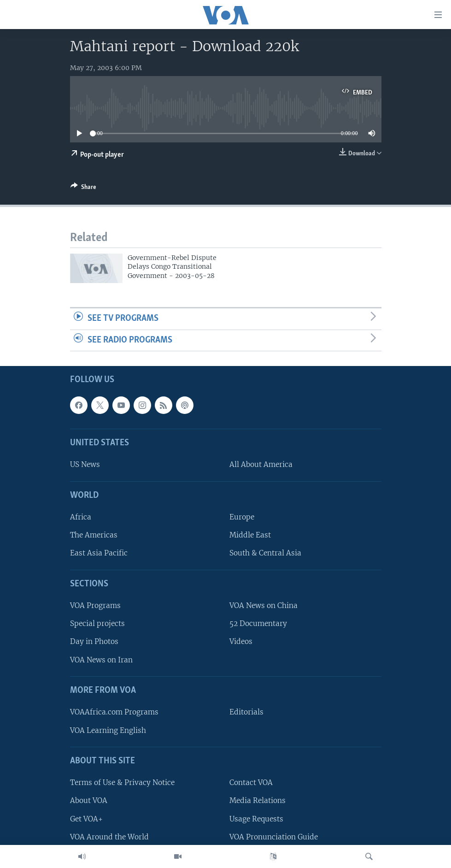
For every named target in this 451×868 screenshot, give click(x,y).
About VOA (89, 801)
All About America (261, 465)
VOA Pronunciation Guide (274, 837)
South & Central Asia (265, 553)
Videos (241, 642)
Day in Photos (94, 642)
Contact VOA (251, 783)
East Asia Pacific (99, 553)
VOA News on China (264, 606)
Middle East (250, 535)
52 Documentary (258, 624)
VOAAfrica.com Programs (114, 712)
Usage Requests (256, 819)
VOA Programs (95, 606)
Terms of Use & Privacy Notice (122, 783)
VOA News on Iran (101, 660)
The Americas (94, 535)
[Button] (83, 189)
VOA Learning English (108, 730)
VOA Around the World (109, 837)
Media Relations (258, 801)
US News (85, 465)
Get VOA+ (86, 819)
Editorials (246, 712)
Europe (242, 517)
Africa (81, 517)
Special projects (97, 624)
